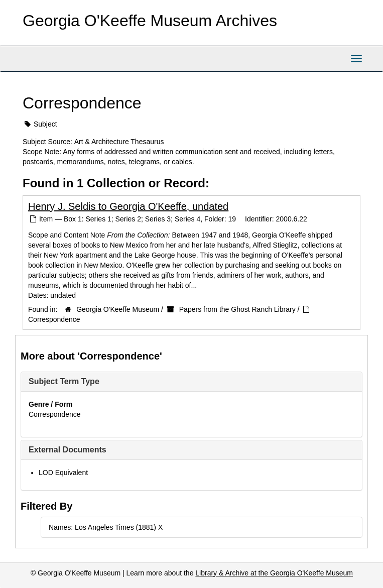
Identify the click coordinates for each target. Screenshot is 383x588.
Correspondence (54, 319)
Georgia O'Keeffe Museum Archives (150, 21)
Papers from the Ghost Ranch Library (237, 309)
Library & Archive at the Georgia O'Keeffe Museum (274, 573)
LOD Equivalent (63, 473)
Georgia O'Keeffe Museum (118, 309)
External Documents (68, 450)
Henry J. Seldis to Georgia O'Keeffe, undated (128, 206)
